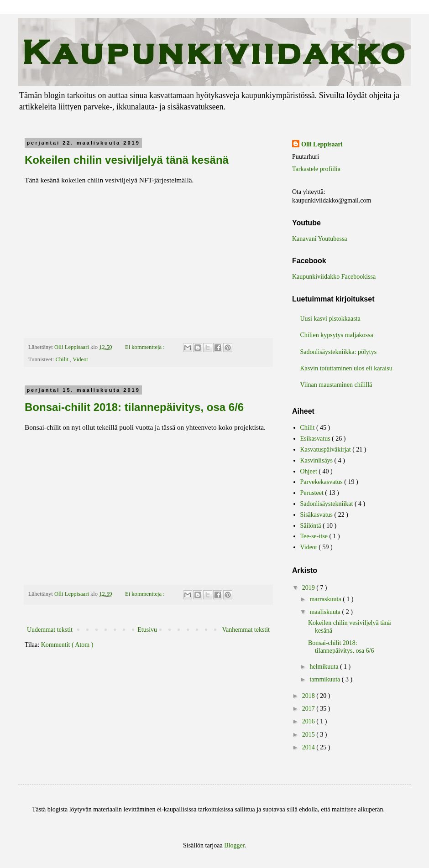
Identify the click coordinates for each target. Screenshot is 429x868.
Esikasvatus (316, 439)
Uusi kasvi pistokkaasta (330, 319)
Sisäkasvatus (317, 515)
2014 (309, 747)
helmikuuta (325, 667)
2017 (309, 709)
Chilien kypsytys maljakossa (337, 335)
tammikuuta (325, 679)
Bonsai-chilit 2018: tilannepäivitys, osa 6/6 (134, 407)
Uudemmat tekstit (50, 630)
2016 (309, 721)
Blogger (234, 845)
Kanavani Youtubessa (320, 239)
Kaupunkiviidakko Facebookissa (334, 277)
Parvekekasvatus (322, 482)
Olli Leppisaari (322, 144)
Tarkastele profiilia (316, 169)
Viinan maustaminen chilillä (336, 385)
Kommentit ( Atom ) (67, 645)
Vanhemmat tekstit (246, 630)
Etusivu (147, 630)
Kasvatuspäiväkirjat (327, 450)
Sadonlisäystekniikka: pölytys (339, 352)
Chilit (63, 359)
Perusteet (313, 493)
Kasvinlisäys (317, 460)
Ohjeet (310, 471)
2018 (309, 696)
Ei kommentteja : (146, 347)
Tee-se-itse (315, 536)
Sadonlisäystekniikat (327, 504)
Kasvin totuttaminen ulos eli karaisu (346, 368)
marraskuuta (326, 599)
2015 (309, 735)
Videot (80, 359)
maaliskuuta (326, 612)
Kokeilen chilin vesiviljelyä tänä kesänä (127, 160)
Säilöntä (311, 526)
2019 (309, 588)
